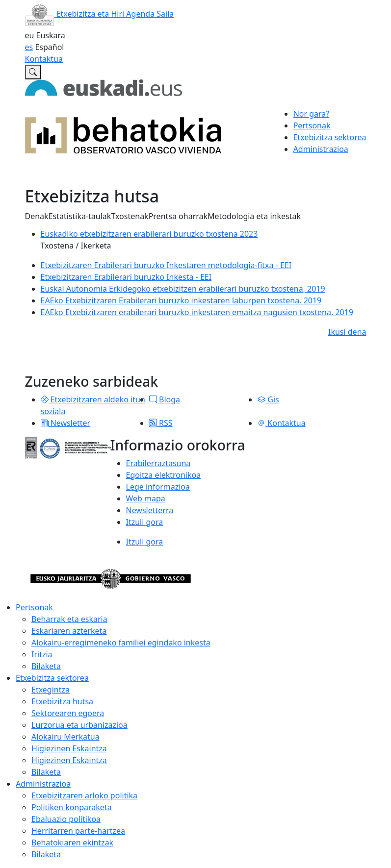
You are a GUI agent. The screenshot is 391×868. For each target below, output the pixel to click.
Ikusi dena (347, 332)
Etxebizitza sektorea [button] (330, 137)
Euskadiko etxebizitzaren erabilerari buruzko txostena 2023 (149, 234)
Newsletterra (150, 510)
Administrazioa (43, 784)
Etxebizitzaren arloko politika (84, 795)
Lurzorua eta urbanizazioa (79, 725)
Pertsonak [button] (312, 125)
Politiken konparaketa (72, 807)
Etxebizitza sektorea (52, 678)
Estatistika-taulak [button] (80, 216)
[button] (45, 399)
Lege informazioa (158, 487)
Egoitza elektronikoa (164, 475)
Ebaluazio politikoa (66, 819)
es (29, 47)
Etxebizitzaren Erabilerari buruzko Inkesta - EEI (126, 277)
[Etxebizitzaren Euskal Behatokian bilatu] (33, 72)
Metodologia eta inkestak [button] (254, 216)
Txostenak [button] (130, 216)
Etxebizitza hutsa (62, 701)
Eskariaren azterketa (69, 631)
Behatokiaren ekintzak (72, 843)
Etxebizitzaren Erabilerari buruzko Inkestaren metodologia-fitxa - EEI (166, 265)
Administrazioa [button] (321, 149)
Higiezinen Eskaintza (69, 748)
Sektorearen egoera (68, 713)
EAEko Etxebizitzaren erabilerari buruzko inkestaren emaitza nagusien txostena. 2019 (197, 312)
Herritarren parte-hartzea (78, 831)
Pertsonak (34, 607)
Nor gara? (312, 114)
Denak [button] (37, 216)
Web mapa (146, 498)
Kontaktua (44, 59)
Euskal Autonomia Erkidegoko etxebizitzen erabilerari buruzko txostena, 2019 (183, 289)
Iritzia (42, 654)
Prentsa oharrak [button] (178, 216)
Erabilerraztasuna (158, 463)
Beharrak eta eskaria (69, 619)
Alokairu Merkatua (65, 737)
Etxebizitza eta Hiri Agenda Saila (100, 14)
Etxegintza (51, 690)
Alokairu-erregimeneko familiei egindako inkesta (121, 643)
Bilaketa (46, 666)
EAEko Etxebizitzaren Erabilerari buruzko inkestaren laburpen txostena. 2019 (181, 300)
